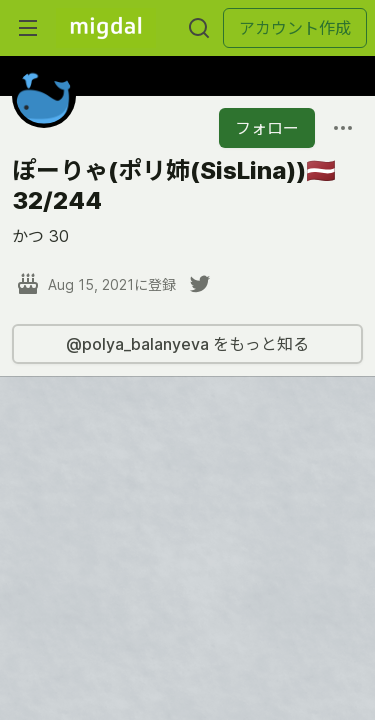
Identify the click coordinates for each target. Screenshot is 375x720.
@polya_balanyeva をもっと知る (187, 344)
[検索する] (199, 28)
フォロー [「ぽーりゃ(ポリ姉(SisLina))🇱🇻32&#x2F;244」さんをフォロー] (267, 128)
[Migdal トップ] (106, 28)
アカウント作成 (295, 28)
